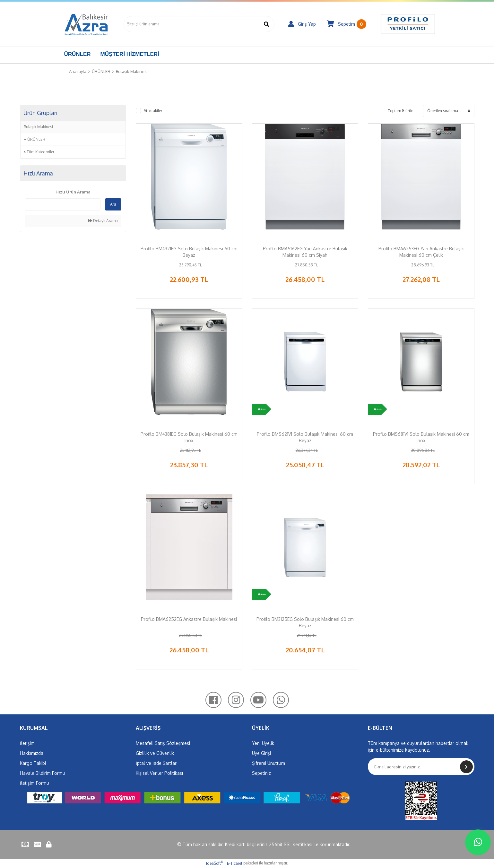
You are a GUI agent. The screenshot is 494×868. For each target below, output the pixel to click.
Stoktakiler (153, 111)
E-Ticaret (235, 863)
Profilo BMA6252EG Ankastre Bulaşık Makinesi (189, 619)
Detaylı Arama (103, 221)
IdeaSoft (215, 863)
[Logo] (86, 24)
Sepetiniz (261, 773)
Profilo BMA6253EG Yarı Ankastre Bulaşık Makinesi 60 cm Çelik (421, 252)
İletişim (27, 743)
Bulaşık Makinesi (132, 71)
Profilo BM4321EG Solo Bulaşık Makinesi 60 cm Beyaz (189, 252)
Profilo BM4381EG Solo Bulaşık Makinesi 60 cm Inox (189, 437)
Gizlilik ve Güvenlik (155, 753)
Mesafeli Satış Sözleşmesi (163, 743)
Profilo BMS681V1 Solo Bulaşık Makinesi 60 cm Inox (421, 437)
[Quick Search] (63, 204)
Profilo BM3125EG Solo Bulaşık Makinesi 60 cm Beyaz (305, 622)
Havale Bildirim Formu (43, 773)
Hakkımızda (32, 753)
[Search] (199, 24)
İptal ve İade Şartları (157, 763)
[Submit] (466, 767)
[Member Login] (302, 24)
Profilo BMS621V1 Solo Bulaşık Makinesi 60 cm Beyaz (305, 437)
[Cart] (347, 24)
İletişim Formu (35, 783)
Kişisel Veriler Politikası (159, 773)
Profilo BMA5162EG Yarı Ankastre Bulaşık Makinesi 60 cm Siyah (305, 252)
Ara (113, 204)
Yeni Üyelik (263, 743)
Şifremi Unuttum (269, 763)
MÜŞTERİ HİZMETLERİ (130, 54)
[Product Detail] (147, 133)
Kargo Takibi (33, 763)
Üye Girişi (261, 753)
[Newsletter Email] (421, 767)
